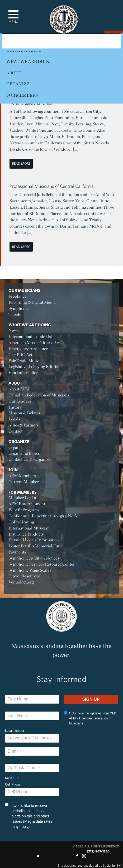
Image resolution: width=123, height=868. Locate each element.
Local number (15, 731)
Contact (15, 431)
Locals (14, 419)
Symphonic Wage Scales (30, 570)
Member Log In (22, 498)
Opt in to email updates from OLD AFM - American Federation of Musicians (90, 718)
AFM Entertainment (27, 504)
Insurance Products (26, 534)
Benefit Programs (24, 510)
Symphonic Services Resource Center (42, 564)
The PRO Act (20, 355)
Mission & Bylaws (24, 413)
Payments (17, 552)
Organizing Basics (24, 453)
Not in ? (12, 778)
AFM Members (22, 476)
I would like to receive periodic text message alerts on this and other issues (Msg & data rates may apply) (29, 816)
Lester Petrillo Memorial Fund (36, 546)
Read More (21, 163)
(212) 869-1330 (98, 851)
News (13, 330)
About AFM (19, 389)
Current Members (24, 482)
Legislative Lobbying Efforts (33, 367)
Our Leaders (20, 401)
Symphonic (18, 308)
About (14, 73)
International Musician (29, 528)
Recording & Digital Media (32, 302)
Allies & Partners (23, 425)
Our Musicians (24, 290)
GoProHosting (21, 522)
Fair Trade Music (24, 361)
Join (13, 470)
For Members (22, 95)
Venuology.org (21, 582)
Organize (18, 84)
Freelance (18, 296)
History (15, 407)
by (87, 865)
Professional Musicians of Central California (52, 186)
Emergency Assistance (28, 349)
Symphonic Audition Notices (34, 558)
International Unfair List (30, 337)
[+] (119, 865)
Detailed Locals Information (34, 540)
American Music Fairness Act (34, 343)
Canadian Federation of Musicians (39, 395)
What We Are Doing (29, 62)
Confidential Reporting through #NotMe (45, 516)
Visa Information (23, 373)
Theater (16, 314)
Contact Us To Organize (29, 459)
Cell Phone (13, 784)
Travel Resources (24, 576)
